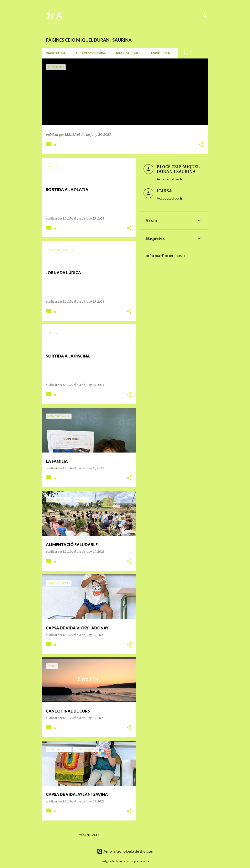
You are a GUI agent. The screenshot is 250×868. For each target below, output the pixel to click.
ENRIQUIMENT (162, 53)
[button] (201, 145)
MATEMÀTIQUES (128, 53)
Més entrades (89, 835)
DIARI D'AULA (56, 53)
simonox (144, 861)
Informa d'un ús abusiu (165, 256)
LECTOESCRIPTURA (91, 53)
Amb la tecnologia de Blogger (125, 851)
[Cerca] (205, 16)
